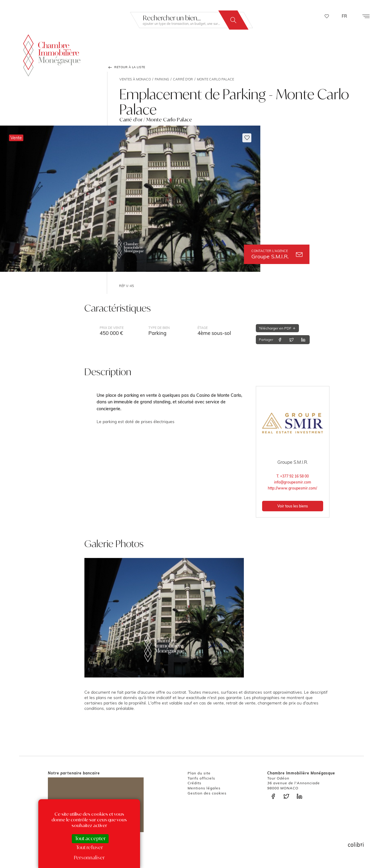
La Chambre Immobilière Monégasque (52, 54)
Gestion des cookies (207, 793)
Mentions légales (204, 788)
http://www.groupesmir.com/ (292, 488)
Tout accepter (90, 838)
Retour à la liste (126, 67)
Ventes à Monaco (135, 79)
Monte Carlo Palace (215, 79)
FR (344, 16)
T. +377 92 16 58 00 (293, 476)
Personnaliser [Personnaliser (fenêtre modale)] (89, 858)
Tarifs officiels (201, 778)
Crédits (194, 783)
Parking (162, 79)
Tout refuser (89, 847)
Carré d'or (183, 79)
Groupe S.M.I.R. (277, 254)
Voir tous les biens (293, 506)
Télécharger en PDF (277, 328)
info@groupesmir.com (293, 482)
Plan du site (199, 773)
